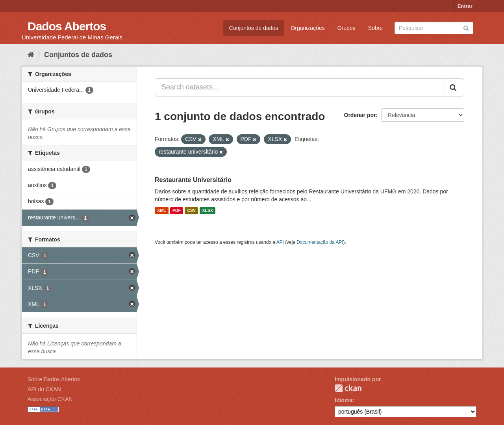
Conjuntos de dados (254, 28)
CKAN (348, 388)
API (280, 242)
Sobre (375, 28)
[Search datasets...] (299, 87)
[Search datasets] (434, 28)
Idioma (344, 400)
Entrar (465, 6)
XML (161, 211)
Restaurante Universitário (193, 180)
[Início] (31, 55)
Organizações (308, 28)
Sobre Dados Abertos (54, 379)
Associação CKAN (50, 399)
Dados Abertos (67, 26)
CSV (191, 211)
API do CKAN (44, 389)
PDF (177, 211)
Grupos (346, 28)
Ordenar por (360, 115)
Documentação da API (320, 242)
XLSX (208, 211)
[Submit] (466, 27)
